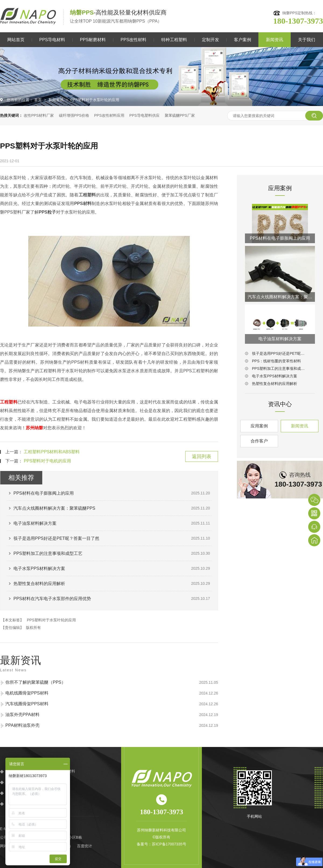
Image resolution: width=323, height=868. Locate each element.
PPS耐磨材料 (93, 40)
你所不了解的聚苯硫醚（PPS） (36, 682)
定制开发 (210, 40)
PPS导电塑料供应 (145, 115)
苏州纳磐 (34, 428)
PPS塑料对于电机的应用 (47, 461)
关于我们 (307, 40)
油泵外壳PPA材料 (22, 715)
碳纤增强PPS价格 (74, 115)
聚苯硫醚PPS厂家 (180, 115)
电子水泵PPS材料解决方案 (39, 568)
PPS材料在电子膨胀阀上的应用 (44, 493)
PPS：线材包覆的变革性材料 (276, 361)
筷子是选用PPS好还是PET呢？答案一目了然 (56, 538)
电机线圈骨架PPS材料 (27, 693)
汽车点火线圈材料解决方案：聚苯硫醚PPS (54, 508)
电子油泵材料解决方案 (35, 523)
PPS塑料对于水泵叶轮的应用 (95, 100)
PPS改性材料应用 (109, 115)
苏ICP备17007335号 (169, 844)
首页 (38, 100)
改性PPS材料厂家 (39, 115)
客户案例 (243, 40)
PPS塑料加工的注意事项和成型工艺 (48, 553)
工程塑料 (9, 402)
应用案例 (259, 426)
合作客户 (259, 441)
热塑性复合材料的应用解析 (39, 584)
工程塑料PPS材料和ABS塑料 (52, 452)
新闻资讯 (275, 40)
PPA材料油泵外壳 (22, 725)
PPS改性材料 (134, 40)
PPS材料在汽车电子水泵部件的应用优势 (52, 599)
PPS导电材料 (52, 40)
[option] (161, 77)
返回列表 (202, 456)
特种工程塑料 (174, 40)
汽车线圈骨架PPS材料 (27, 704)
